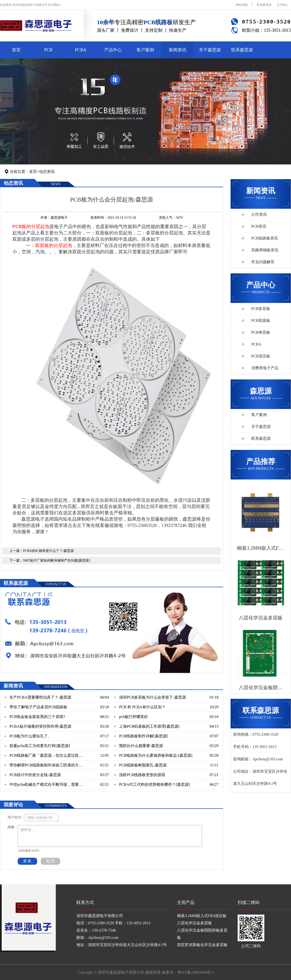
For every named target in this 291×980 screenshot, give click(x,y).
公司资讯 (259, 214)
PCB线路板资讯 (265, 238)
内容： (13, 827)
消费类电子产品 (265, 368)
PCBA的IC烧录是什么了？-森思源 (48, 551)
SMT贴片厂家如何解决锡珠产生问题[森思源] (57, 560)
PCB (48, 50)
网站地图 (242, 5)
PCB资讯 (259, 226)
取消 (50, 861)
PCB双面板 (261, 320)
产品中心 (113, 50)
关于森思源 (210, 50)
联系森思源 (264, 5)
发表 (27, 861)
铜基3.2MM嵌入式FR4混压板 (202, 916)
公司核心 (283, 5)
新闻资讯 (178, 50)
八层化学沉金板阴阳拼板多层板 (202, 934)
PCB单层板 (261, 332)
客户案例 (145, 50)
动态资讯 (47, 172)
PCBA (81, 50)
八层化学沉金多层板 (194, 923)
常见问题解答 (263, 262)
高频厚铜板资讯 (265, 250)
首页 (16, 50)
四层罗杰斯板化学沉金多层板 (202, 945)
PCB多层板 (261, 309)
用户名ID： (16, 817)
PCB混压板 (261, 356)
